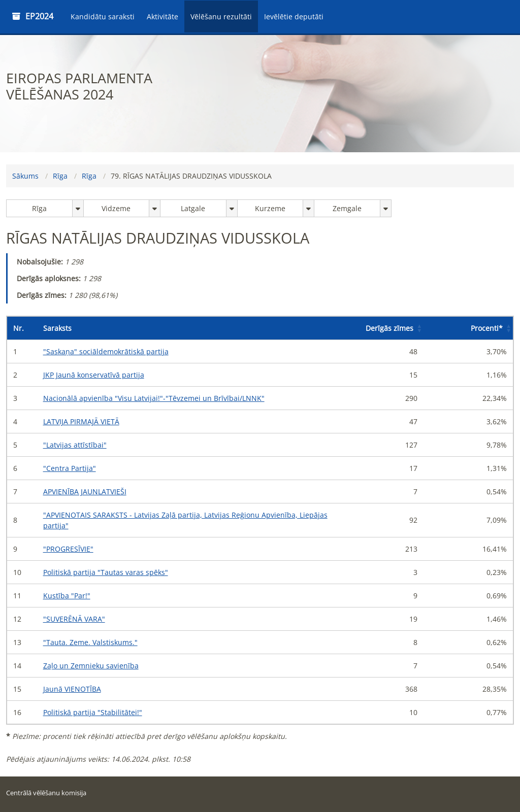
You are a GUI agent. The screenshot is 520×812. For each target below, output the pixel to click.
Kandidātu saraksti (103, 16)
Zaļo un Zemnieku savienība (91, 666)
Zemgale (347, 208)
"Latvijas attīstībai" (75, 445)
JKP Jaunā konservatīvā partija (94, 375)
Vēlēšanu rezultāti (221, 16)
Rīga (60, 176)
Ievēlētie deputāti (294, 16)
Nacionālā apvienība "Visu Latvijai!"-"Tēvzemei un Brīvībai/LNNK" (154, 398)
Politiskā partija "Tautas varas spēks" (106, 572)
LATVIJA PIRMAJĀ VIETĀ (81, 421)
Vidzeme (116, 208)
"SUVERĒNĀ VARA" (74, 619)
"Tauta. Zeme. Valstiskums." (90, 642)
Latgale (193, 208)
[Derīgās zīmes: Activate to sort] (379, 328)
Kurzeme (270, 208)
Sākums (25, 176)
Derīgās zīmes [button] (389, 328)
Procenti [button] (487, 328)
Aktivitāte (162, 16)
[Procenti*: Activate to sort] (468, 328)
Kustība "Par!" (67, 596)
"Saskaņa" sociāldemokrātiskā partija (106, 351)
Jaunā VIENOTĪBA (72, 689)
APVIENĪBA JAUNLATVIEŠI (85, 492)
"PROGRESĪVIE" (68, 549)
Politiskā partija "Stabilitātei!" (93, 712)
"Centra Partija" (70, 468)
